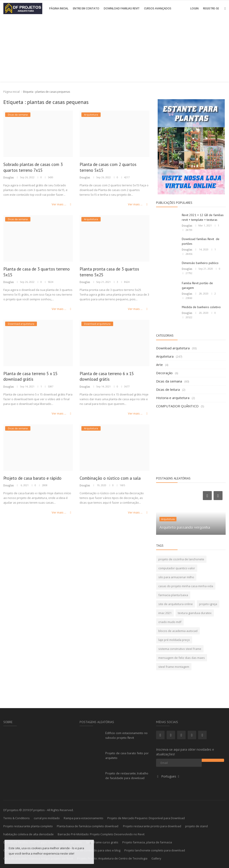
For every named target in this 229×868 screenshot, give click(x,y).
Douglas (8, 178)
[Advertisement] (114, 50)
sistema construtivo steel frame (180, 649)
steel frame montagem (174, 667)
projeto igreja (208, 604)
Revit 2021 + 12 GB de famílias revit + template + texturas (203, 217)
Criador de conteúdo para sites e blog (95, 850)
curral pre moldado (47, 818)
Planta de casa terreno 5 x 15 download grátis (35, 378)
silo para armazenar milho (176, 577)
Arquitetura (165, 356)
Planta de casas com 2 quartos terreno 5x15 (112, 168)
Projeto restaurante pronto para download (152, 826)
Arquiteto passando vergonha (185, 527)
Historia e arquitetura (173, 398)
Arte (159, 365)
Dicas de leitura (168, 389)
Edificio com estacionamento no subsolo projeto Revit (126, 735)
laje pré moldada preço (174, 640)
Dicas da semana (169, 381)
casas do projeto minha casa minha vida (186, 586)
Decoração (164, 373)
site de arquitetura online (176, 604)
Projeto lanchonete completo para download (155, 850)
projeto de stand (196, 826)
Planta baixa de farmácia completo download (88, 826)
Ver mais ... (63, 205)
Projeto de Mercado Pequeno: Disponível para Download (146, 818)
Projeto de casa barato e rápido (37, 479)
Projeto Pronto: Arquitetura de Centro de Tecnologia (112, 858)
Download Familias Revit (122, 8)
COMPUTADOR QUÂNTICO (177, 406)
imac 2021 (165, 613)
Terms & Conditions (17, 818)
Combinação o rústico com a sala (110, 483)
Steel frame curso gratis (102, 842)
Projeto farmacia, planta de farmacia (147, 842)
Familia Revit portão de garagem (197, 285)
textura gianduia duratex (195, 613)
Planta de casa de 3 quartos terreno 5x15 (33, 273)
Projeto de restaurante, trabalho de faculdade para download (127, 776)
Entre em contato (86, 8)
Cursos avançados (158, 8)
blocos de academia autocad (178, 631)
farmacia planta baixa (173, 595)
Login (194, 8)
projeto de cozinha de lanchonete (181, 559)
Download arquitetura (173, 348)
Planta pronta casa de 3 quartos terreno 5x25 (114, 273)
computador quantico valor (177, 568)
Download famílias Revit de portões (201, 241)
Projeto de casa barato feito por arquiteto (127, 755)
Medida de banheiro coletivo (201, 307)
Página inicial (59, 8)
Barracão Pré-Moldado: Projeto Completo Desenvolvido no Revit (101, 834)
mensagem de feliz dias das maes (182, 658)
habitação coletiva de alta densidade (29, 834)
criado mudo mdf (170, 622)
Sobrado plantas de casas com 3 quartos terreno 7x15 (38, 168)
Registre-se (211, 8)
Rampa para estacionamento (84, 818)
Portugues (168, 776)
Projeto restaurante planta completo (28, 826)
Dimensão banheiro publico (200, 263)
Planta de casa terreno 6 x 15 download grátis (111, 378)
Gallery (156, 858)
